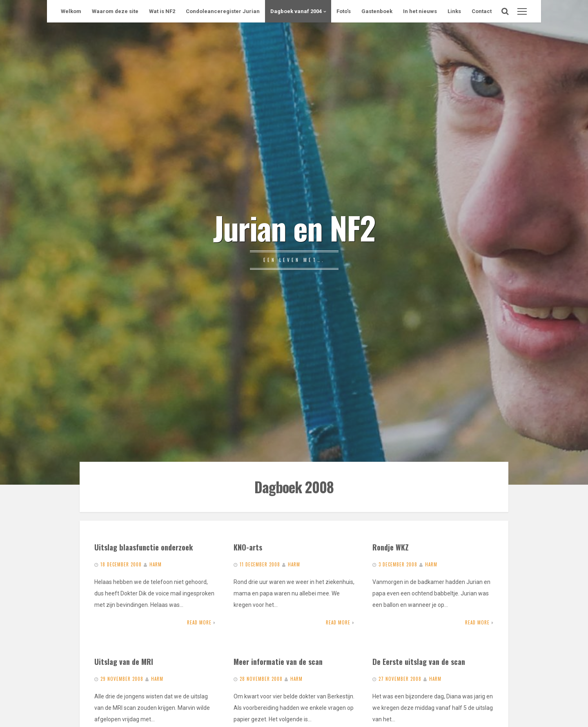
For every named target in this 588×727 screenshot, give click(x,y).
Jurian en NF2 (294, 227)
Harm (156, 564)
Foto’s (344, 11)
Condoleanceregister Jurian (223, 11)
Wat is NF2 (162, 11)
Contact (482, 11)
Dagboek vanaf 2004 (296, 11)
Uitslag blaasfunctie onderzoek (144, 547)
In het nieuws (420, 11)
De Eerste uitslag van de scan (419, 661)
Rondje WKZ (391, 547)
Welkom (71, 11)
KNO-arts (248, 547)
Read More (199, 622)
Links (454, 11)
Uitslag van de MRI (124, 661)
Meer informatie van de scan (278, 661)
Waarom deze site (115, 11)
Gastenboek (377, 11)
